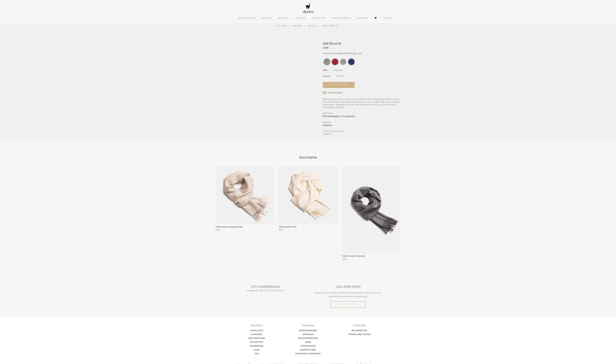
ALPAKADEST (257, 334)
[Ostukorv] (376, 18)
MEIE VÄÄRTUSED (257, 338)
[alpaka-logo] (308, 9)
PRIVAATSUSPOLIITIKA (308, 338)
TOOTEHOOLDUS (332, 131)
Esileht (282, 26)
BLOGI (257, 350)
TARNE (326, 134)
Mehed (297, 26)
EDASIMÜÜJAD (257, 346)
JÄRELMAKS (308, 334)
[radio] (327, 62)
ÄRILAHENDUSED (359, 330)
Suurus (326, 76)
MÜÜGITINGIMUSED (308, 330)
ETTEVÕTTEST (257, 342)
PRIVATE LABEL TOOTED (359, 334)
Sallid (312, 26)
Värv (325, 70)
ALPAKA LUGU (257, 330)
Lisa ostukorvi (339, 85)
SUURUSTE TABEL (308, 350)
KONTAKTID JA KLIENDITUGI (308, 354)
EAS (257, 354)
